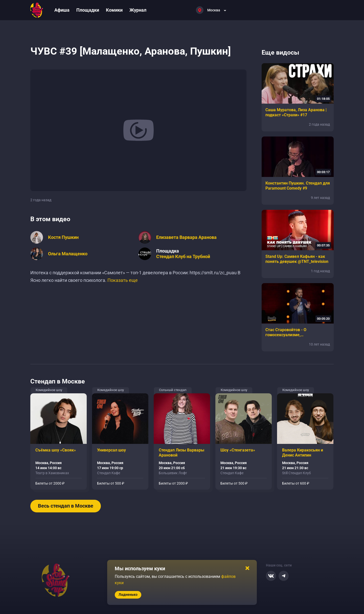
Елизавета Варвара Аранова (186, 237)
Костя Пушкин (63, 237)
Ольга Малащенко (68, 254)
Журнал (138, 10)
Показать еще (123, 280)
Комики (114, 10)
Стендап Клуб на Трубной (183, 257)
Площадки (88, 10)
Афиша (62, 10)
